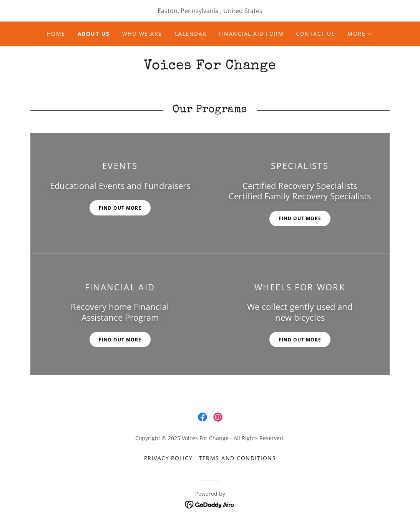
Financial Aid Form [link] (252, 34)
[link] (210, 67)
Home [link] (56, 34)
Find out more (120, 208)
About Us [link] (94, 34)
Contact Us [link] (315, 34)
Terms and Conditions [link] (238, 458)
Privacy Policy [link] (168, 458)
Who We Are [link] (142, 34)
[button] (360, 34)
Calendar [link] (191, 34)
